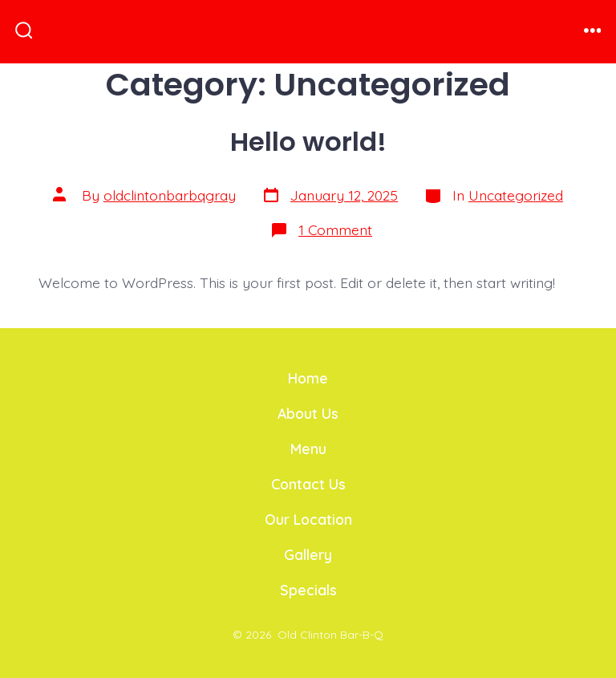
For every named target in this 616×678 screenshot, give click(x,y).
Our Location (308, 519)
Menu (308, 449)
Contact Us (308, 484)
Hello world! (308, 142)
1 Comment (335, 229)
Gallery (308, 554)
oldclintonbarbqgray (170, 195)
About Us (308, 413)
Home (308, 378)
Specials (308, 590)
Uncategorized (516, 195)
